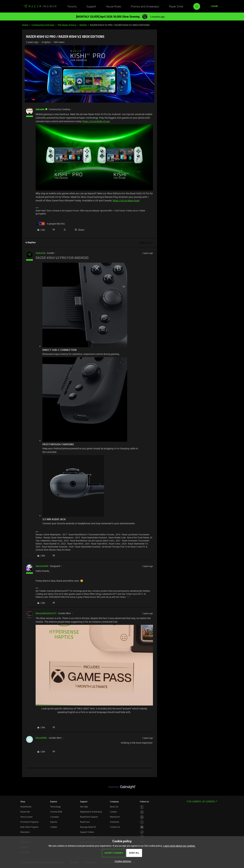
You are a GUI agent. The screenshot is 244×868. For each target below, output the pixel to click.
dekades (40, 109)
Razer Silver (176, 6)
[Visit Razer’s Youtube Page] (142, 827)
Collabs (54, 827)
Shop (23, 801)
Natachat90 (42, 566)
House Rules (114, 6)
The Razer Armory (67, 25)
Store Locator (26, 817)
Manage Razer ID (88, 827)
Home (25, 25)
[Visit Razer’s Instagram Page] (142, 812)
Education (25, 832)
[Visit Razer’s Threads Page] (142, 817)
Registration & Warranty (91, 812)
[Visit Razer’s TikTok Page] (142, 832)
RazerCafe (25, 812)
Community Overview (43, 25)
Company (114, 801)
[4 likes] (50, 224)
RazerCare (85, 822)
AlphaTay (41, 253)
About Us (114, 807)
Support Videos (87, 832)
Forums (72, 6)
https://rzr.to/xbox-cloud (126, 200)
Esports (54, 822)
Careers (113, 812)
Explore (54, 801)
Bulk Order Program (29, 827)
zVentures (114, 822)
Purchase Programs (29, 822)
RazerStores (26, 807)
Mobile (83, 25)
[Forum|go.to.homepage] (40, 6)
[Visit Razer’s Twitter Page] (142, 822)
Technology (55, 807)
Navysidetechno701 (46, 613)
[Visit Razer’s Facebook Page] (142, 807)
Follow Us (144, 801)
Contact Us (115, 827)
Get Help (84, 807)
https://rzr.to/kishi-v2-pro (96, 121)
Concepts (55, 817)
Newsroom (115, 817)
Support (91, 6)
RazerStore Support (89, 817)
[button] (214, 6)
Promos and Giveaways (145, 6)
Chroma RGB (56, 812)
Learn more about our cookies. (179, 846)
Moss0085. (42, 738)
